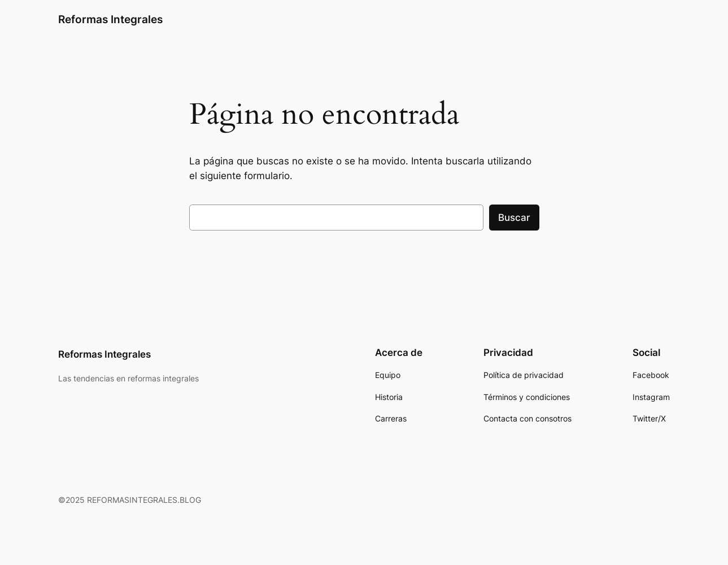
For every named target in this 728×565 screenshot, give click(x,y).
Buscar (514, 218)
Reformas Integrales (110, 19)
